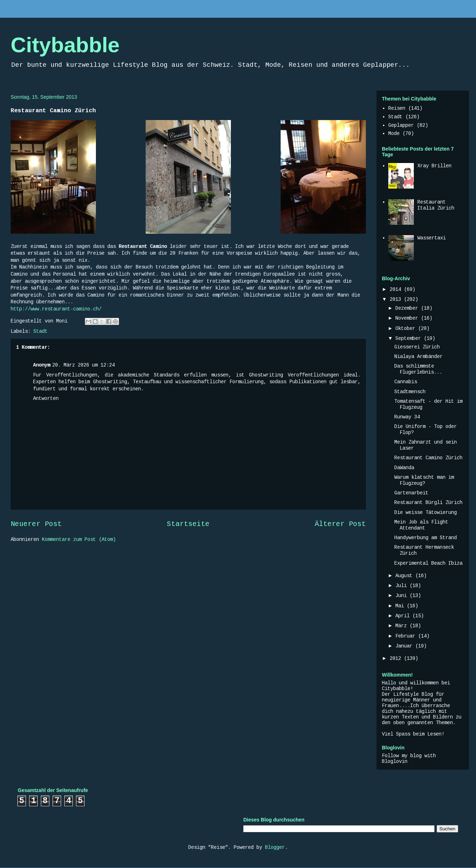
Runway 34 (407, 417)
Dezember (408, 308)
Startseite (188, 524)
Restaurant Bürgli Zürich (428, 503)
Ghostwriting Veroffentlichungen (294, 375)
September (410, 338)
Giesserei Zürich (417, 347)
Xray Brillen (434, 166)
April (404, 616)
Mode (394, 134)
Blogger (275, 847)
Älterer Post (340, 524)
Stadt (40, 331)
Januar (405, 646)
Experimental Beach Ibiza (428, 563)
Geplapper (401, 125)
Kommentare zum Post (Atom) (79, 539)
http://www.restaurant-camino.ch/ (56, 309)
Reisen (397, 108)
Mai (401, 606)
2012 (397, 658)
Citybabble (65, 45)
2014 (397, 289)
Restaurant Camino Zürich (428, 458)
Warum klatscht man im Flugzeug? (424, 480)
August (405, 576)
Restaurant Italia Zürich (436, 205)
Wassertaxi (432, 238)
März (402, 626)
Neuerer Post (36, 524)
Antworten (46, 398)
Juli (402, 586)
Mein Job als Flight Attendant (421, 525)
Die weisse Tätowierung (426, 512)
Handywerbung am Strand (426, 538)
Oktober (407, 329)
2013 (397, 299)
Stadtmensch (410, 392)
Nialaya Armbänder (418, 357)
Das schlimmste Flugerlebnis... (418, 369)
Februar (407, 636)
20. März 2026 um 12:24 (83, 365)
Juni (402, 596)
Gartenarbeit (411, 493)
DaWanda (404, 468)
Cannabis (406, 382)
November (408, 318)
